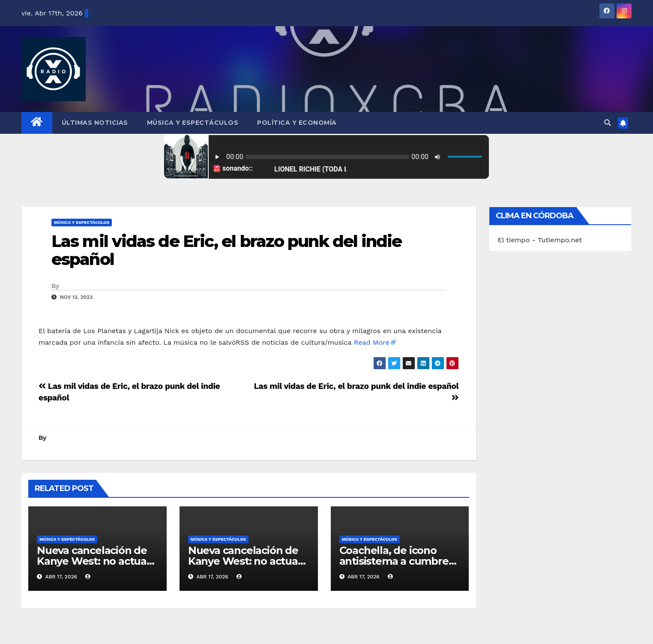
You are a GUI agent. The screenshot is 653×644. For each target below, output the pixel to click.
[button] (608, 123)
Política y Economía (297, 123)
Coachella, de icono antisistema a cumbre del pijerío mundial (394, 561)
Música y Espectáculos (193, 123)
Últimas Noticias (95, 123)
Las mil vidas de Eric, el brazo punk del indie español (227, 250)
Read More (372, 342)
